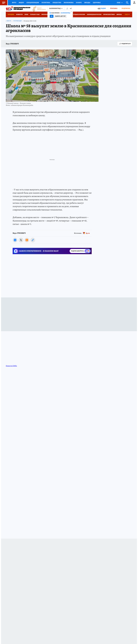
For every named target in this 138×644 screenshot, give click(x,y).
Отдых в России (79, 14)
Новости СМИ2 (11, 366)
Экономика (69, 3)
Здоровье (97, 3)
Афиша (119, 14)
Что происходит (18, 21)
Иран (26, 14)
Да (52, 16)
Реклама (114, 8)
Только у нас (35, 14)
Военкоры (45, 14)
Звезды (87, 3)
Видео (21, 3)
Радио (103, 8)
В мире (79, 3)
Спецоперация (33, 3)
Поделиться (125, 44)
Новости (19, 14)
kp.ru (88, 233)
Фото (14, 3)
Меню (3, 3)
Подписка (126, 8)
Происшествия (109, 14)
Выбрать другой (60, 16)
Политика (46, 3)
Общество (57, 3)
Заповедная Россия (94, 14)
